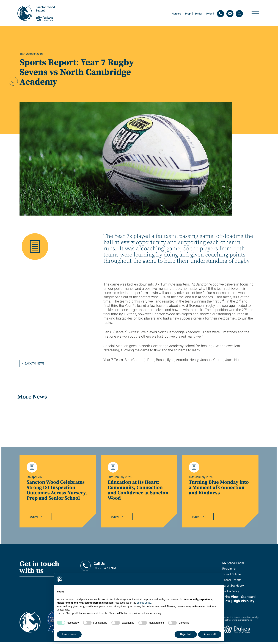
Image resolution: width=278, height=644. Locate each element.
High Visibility (243, 603)
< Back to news (33, 364)
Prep (188, 14)
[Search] (239, 14)
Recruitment (230, 570)
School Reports (232, 582)
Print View (230, 598)
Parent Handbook (233, 587)
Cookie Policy (231, 593)
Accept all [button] (210, 634)
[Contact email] (230, 14)
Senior (198, 14)
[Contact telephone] (221, 14)
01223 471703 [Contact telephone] (115, 567)
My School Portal (233, 565)
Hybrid (210, 14)
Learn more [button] (69, 634)
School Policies (232, 576)
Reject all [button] (186, 634)
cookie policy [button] (144, 603)
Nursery (176, 14)
